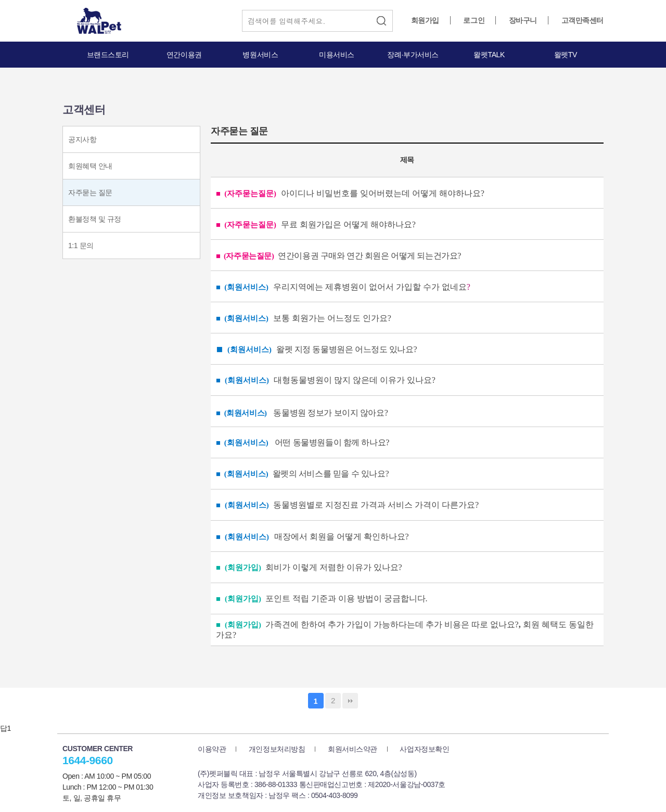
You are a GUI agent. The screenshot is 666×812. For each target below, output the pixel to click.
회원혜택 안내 (90, 166)
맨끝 (350, 701)
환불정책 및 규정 (95, 219)
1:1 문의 (81, 246)
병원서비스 (260, 55)
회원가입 (425, 20)
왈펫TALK (489, 55)
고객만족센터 (582, 20)
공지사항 (82, 139)
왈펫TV (566, 55)
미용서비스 (337, 55)
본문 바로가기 (0, 0)
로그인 (474, 20)
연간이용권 (184, 55)
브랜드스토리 (108, 55)
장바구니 (523, 20)
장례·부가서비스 (413, 55)
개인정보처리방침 (277, 749)
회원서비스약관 (353, 749)
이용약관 (212, 749)
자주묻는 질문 (90, 192)
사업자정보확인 (424, 749)
